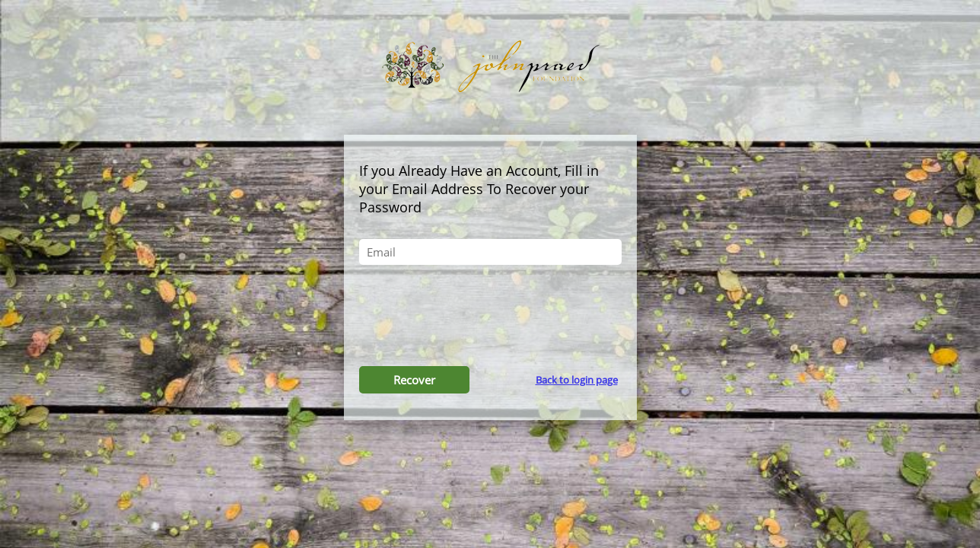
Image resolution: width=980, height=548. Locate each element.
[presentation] (490, 317)
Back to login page (577, 380)
